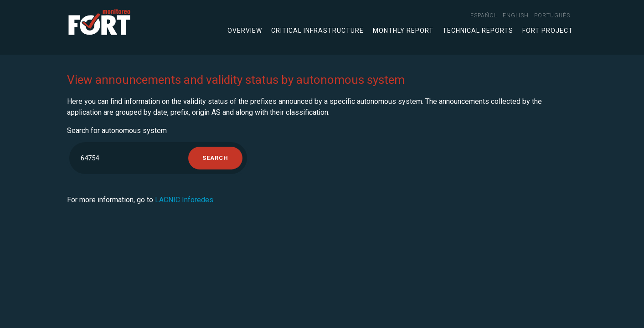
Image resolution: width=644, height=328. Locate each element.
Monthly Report (403, 31)
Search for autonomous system (117, 131)
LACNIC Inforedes (184, 200)
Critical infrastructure (317, 31)
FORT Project (548, 31)
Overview (245, 31)
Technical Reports (478, 31)
